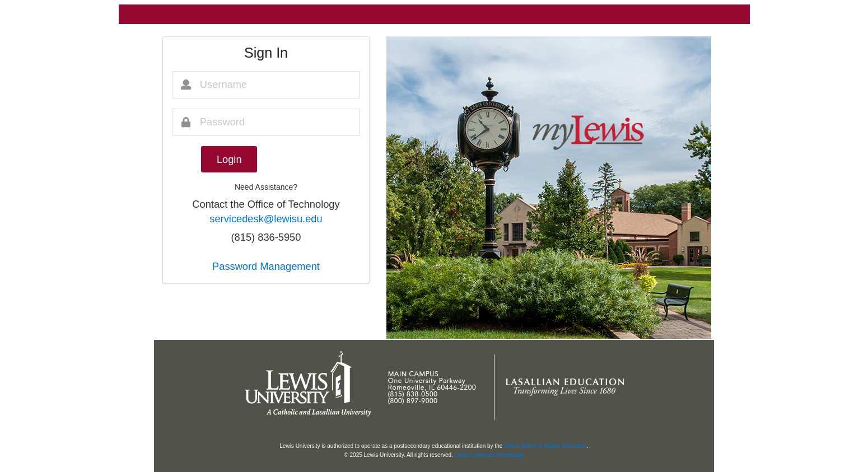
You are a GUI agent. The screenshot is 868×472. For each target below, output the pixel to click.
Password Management (266, 266)
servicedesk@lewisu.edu (266, 219)
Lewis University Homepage (489, 455)
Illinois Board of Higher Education (545, 446)
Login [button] (229, 159)
